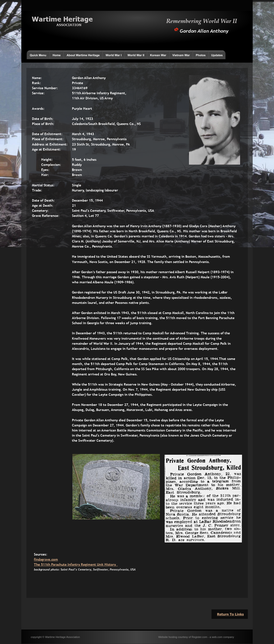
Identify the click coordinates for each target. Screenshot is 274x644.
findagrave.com (46, 559)
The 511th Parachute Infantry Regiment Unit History (76, 564)
